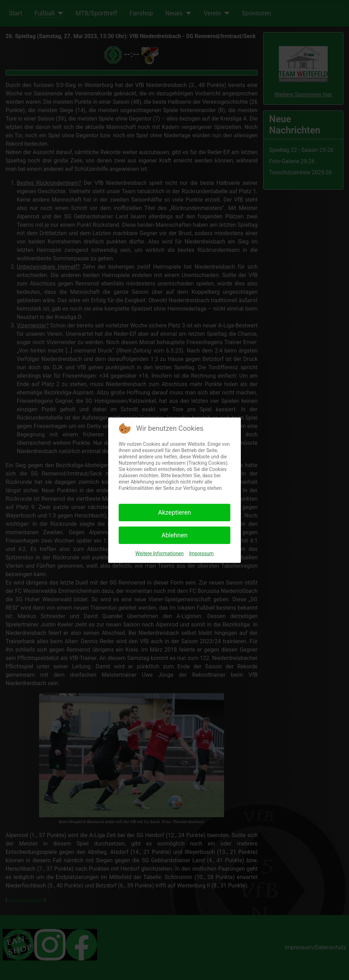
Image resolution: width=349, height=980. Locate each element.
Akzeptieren (175, 512)
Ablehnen (174, 535)
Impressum (201, 553)
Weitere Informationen (159, 553)
